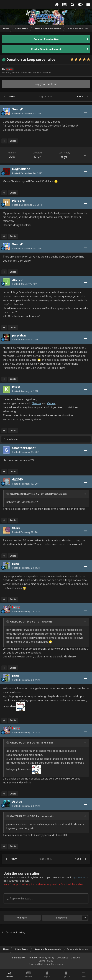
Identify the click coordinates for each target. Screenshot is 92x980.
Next (80, 97)
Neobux (37, 403)
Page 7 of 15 (46, 97)
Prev (12, 97)
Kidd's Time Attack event (46, 49)
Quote (13, 141)
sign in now (79, 877)
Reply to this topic (46, 84)
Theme (32, 958)
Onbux (51, 403)
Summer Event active (46, 39)
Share (22, 918)
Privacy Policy (47, 958)
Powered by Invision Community (46, 964)
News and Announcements (36, 72)
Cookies (75, 958)
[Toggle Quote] (8, 494)
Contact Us (62, 958)
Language (18, 958)
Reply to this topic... (20, 898)
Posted (27, 113)
